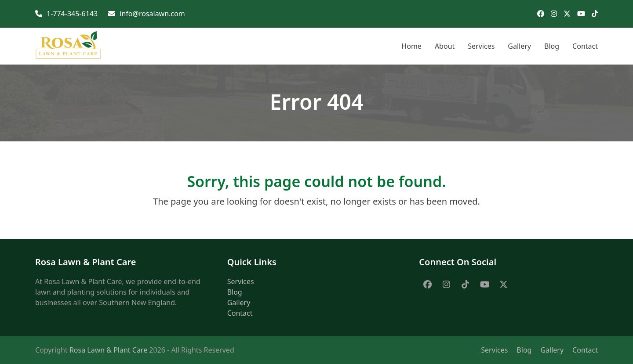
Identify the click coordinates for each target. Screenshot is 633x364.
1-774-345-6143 (72, 14)
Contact (240, 313)
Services (241, 281)
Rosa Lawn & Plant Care (108, 350)
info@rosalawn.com (152, 14)
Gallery (239, 303)
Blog (235, 292)
